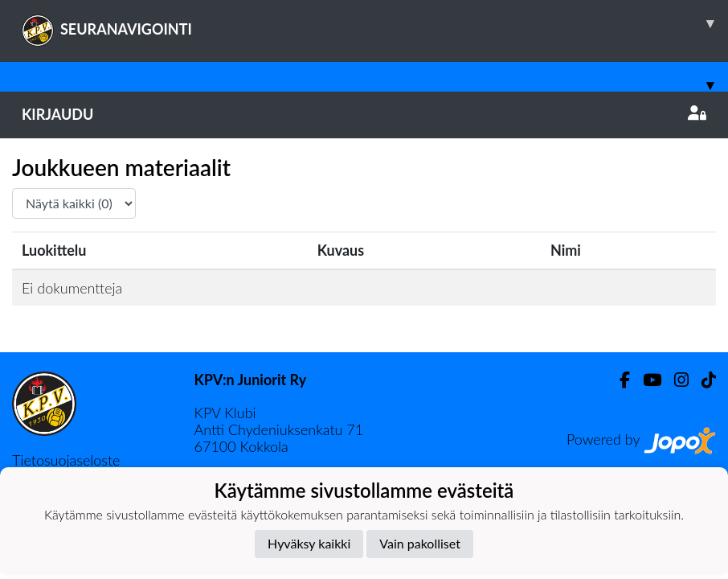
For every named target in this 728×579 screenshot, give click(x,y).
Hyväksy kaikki (309, 543)
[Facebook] (618, 380)
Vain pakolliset (420, 543)
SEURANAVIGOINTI (375, 23)
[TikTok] (702, 380)
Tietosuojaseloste (66, 460)
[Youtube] (646, 380)
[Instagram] (675, 380)
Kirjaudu (364, 114)
